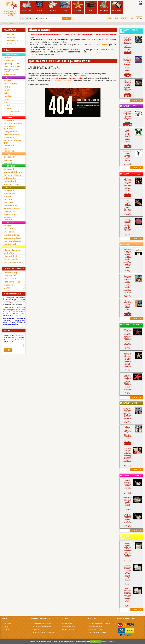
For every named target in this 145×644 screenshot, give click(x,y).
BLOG (132, 18)
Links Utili (7, 288)
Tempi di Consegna (68, 630)
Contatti (124, 18)
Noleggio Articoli (39, 630)
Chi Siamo (7, 624)
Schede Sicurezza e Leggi (12, 282)
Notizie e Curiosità (10, 279)
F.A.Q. (6, 627)
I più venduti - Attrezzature (126, 537)
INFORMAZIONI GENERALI (12, 294)
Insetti (39, 6)
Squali (65, 6)
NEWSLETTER (8, 331)
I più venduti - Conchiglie (130, 174)
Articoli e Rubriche (10, 276)
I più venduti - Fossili (129, 403)
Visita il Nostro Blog (10, 273)
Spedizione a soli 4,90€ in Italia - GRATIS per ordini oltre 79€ (59, 61)
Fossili (91, 6)
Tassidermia (104, 6)
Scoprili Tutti (137, 100)
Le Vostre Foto (8, 285)
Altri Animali (78, 6)
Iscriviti (8, 350)
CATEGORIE (7, 50)
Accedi (109, 18)
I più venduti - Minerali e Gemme (130, 31)
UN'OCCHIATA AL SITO (11, 30)
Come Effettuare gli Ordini (42, 624)
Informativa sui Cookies (98, 632)
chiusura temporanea (39, 30)
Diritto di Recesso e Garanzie (100, 624)
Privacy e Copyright (97, 630)
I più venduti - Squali (128, 244)
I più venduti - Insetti (129, 106)
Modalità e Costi (67, 624)
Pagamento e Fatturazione (42, 627)
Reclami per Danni (96, 627)
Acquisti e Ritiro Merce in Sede (43, 632)
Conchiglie (52, 6)
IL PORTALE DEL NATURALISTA (14, 269)
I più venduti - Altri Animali (131, 325)
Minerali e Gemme (27, 6)
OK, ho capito (96, 642)
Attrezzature (117, 6)
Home (116, 18)
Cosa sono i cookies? (108, 642)
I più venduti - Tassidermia (131, 476)
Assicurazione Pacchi (68, 627)
